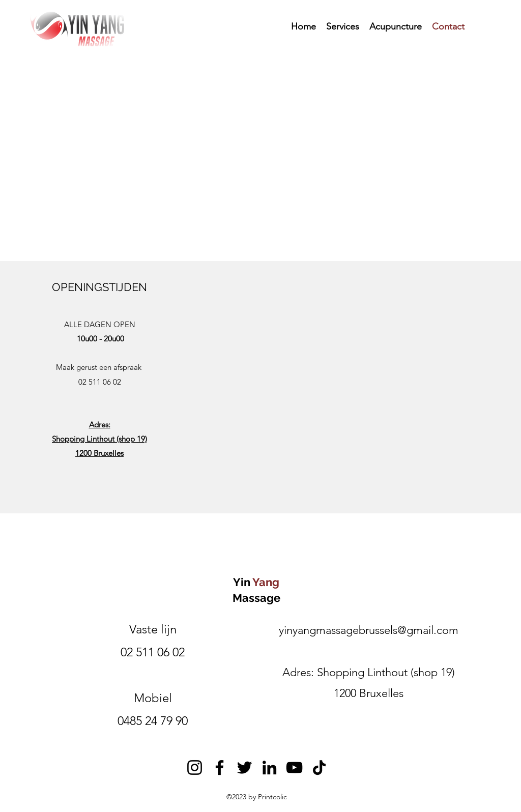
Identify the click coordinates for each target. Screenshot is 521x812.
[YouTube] (294, 767)
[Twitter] (244, 767)
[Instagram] (195, 767)
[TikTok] (319, 767)
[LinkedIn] (269, 767)
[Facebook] (220, 767)
